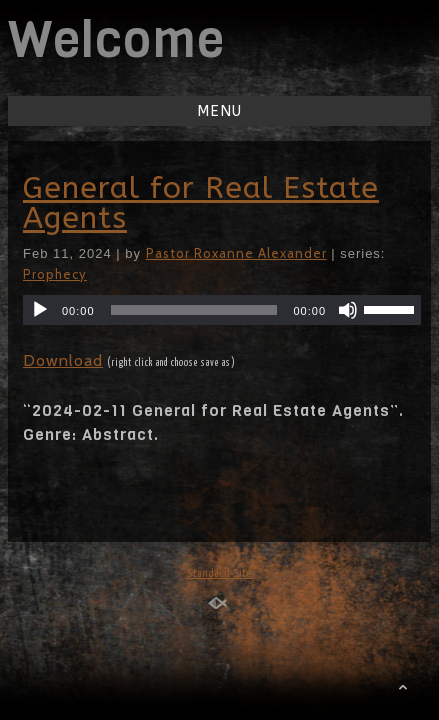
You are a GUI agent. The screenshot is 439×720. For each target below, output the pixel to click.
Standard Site (219, 573)
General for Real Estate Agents (201, 203)
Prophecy (55, 274)
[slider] (194, 310)
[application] (222, 310)
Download (63, 360)
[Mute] (348, 310)
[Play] (40, 310)
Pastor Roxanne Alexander (236, 253)
